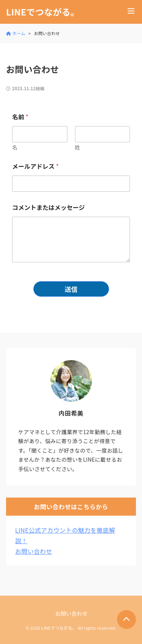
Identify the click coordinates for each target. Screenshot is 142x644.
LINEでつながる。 (43, 12)
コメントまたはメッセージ (48, 207)
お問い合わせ (34, 551)
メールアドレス (35, 166)
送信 (71, 289)
